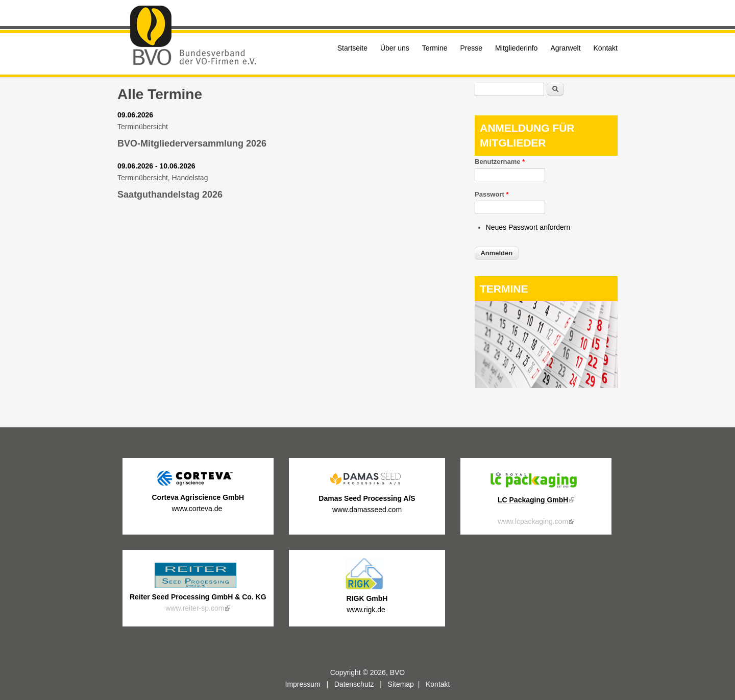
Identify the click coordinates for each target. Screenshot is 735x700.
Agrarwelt (565, 48)
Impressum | (310, 684)
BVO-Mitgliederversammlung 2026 (192, 143)
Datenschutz (354, 684)
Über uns (395, 48)
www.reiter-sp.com (198, 608)
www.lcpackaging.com (536, 521)
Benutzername (500, 162)
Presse (472, 48)
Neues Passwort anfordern (528, 227)
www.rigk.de (367, 610)
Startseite (352, 48)
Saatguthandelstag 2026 (170, 195)
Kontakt (606, 48)
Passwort (492, 194)
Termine (435, 48)
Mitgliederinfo (516, 48)
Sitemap (401, 684)
